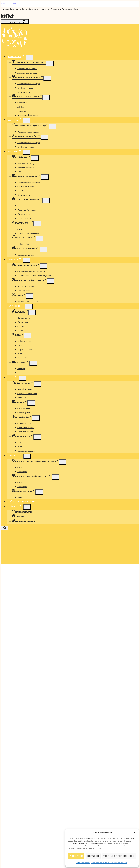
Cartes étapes (23, 103)
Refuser (93, 856)
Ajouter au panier (20, 785)
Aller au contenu (8, 3)
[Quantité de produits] (78, 777)
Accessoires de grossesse (28, 115)
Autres (20, 497)
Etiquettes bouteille (25, 349)
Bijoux (20, 443)
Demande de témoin (26, 168)
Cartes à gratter (24, 413)
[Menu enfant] (50, 63)
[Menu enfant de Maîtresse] (29, 307)
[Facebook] (8, 17)
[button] (135, 833)
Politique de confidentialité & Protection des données (109, 863)
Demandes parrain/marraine (29, 132)
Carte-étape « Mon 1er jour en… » (31, 271)
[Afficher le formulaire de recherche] (5, 528)
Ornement (22, 358)
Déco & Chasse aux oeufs (28, 301)
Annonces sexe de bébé (27, 73)
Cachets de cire (24, 214)
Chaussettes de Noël (26, 428)
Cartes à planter (24, 318)
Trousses (21, 373)
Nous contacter (22, 512)
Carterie (21, 467)
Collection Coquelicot (19, 715)
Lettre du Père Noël (25, 389)
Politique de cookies (83, 863)
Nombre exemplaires (19, 766)
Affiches (21, 107)
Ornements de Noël (25, 423)
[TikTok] (12, 17)
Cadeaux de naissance (27, 451)
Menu (20, 229)
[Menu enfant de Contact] (27, 507)
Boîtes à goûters (24, 291)
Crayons (21, 326)
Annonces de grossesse (27, 69)
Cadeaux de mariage (26, 255)
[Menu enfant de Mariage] (27, 152)
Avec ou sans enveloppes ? (19, 771)
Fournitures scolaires (26, 286)
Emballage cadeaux (25, 432)
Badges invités (23, 244)
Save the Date (23, 191)
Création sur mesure (26, 147)
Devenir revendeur (24, 522)
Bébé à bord (23, 111)
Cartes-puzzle (23, 322)
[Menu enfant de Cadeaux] (27, 456)
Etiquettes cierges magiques (29, 233)
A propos (19, 517)
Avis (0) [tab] (14, 827)
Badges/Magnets (24, 341)
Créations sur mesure (26, 88)
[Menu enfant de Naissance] (30, 57)
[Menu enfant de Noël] (23, 378)
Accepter (76, 856)
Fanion (20, 345)
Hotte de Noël (23, 398)
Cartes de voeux (24, 408)
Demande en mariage (26, 163)
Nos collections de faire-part (29, 84)
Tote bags (21, 369)
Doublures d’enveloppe (27, 210)
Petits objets (22, 472)
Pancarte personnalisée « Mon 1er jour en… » (36, 276)
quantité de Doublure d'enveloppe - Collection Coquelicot (40, 777)
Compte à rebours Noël (27, 394)
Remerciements (24, 92)
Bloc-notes (22, 330)
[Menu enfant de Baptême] (27, 121)
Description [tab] (16, 823)
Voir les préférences (119, 856)
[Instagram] (3, 17)
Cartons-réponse (24, 206)
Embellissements (24, 218)
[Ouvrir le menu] (4, 561)
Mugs (20, 354)
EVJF (19, 172)
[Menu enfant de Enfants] (27, 260)
